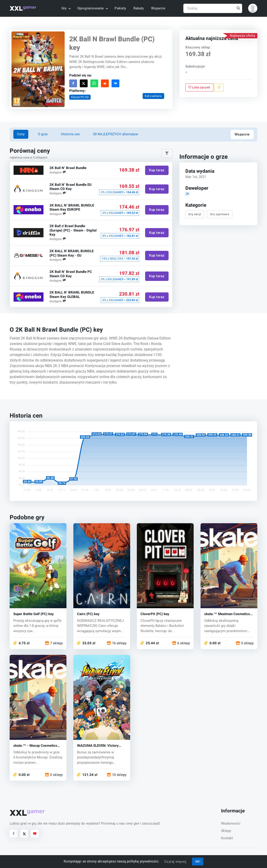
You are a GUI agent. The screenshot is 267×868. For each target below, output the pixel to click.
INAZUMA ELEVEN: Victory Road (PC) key (98, 746)
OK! (198, 861)
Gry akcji (195, 214)
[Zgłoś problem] (219, 87)
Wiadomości (231, 823)
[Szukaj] (213, 8)
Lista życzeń (199, 87)
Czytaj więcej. (176, 862)
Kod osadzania (154, 96)
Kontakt (227, 838)
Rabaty (139, 8)
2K (187, 194)
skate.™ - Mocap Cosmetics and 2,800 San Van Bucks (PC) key (37, 746)
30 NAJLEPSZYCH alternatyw (115, 134)
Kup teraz (157, 170)
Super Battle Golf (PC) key (34, 614)
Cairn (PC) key (88, 614)
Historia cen (70, 134)
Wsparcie (158, 8)
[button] (253, 8)
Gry (66, 8)
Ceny (21, 134)
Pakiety (120, 8)
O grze (43, 134)
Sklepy (226, 831)
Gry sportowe (220, 214)
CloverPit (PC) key (155, 614)
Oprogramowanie (92, 8)
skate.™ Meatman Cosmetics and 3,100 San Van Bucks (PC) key (228, 614)
